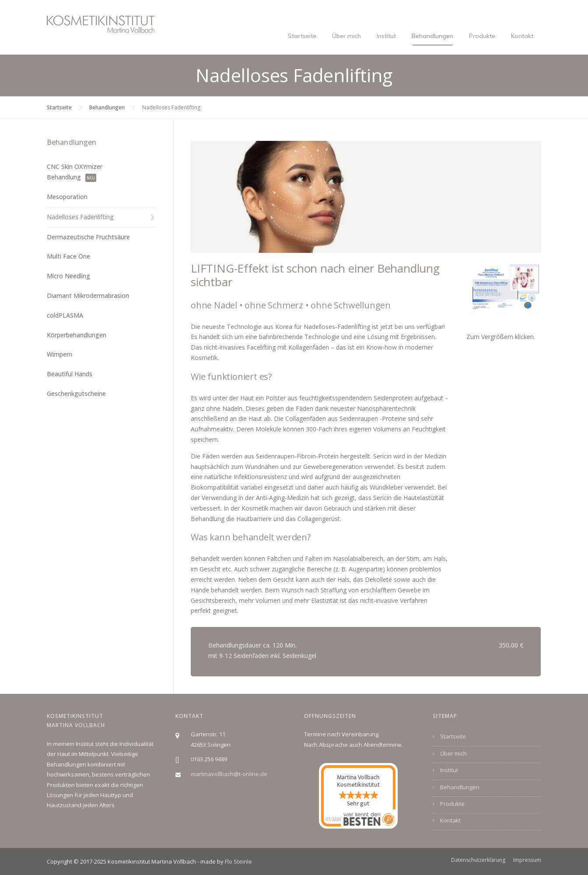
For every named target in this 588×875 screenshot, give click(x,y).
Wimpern (59, 354)
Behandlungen (432, 36)
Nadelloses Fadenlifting (80, 217)
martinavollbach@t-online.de (229, 774)
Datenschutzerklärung (478, 860)
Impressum (527, 860)
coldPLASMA (65, 315)
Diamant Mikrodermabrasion (88, 296)
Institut (386, 36)
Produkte (482, 36)
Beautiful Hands (70, 374)
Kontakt (522, 36)
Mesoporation (67, 197)
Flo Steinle (238, 861)
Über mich (346, 36)
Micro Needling (68, 276)
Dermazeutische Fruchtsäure (88, 237)
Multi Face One (68, 256)
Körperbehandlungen (77, 335)
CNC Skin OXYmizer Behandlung (75, 172)
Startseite (302, 36)
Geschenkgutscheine (76, 394)
